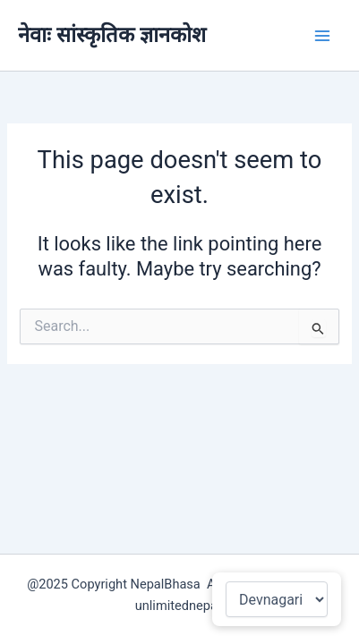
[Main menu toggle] (322, 36)
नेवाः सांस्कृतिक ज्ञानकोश (112, 35)
